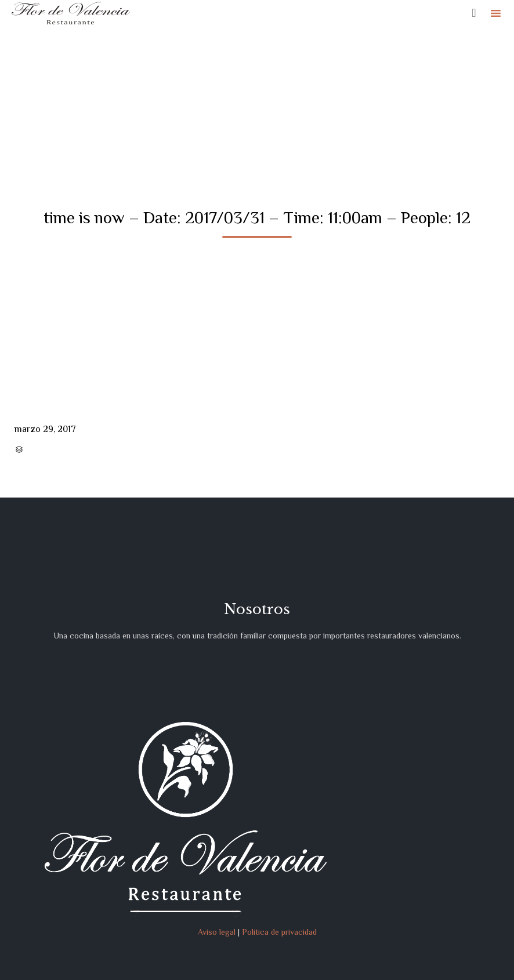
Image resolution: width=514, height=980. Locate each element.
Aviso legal (217, 932)
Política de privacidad (279, 932)
